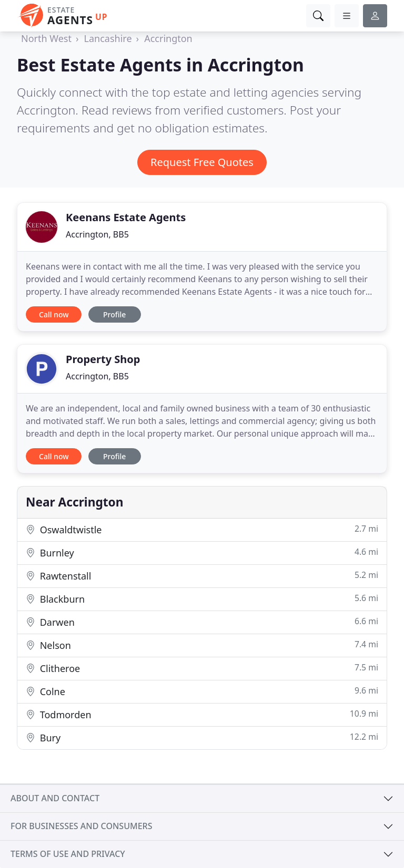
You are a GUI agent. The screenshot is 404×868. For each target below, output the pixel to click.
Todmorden (202, 714)
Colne (202, 691)
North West (46, 38)
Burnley (202, 552)
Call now (54, 314)
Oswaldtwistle (202, 529)
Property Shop (103, 359)
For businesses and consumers (81, 826)
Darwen (202, 622)
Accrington (168, 38)
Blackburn (202, 599)
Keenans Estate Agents (126, 217)
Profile (114, 314)
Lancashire (108, 38)
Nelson (202, 645)
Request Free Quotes (202, 162)
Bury (202, 737)
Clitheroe (202, 668)
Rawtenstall (202, 576)
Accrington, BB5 (97, 234)
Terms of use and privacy (68, 854)
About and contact (55, 798)
